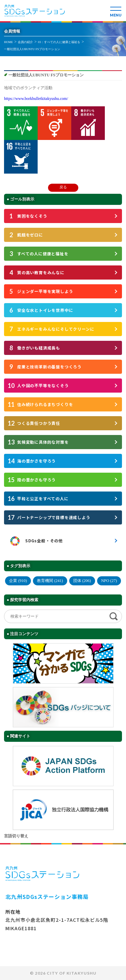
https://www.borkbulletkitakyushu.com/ (36, 99)
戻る (63, 187)
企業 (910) (18, 581)
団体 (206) (82, 581)
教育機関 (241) (50, 581)
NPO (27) (109, 581)
